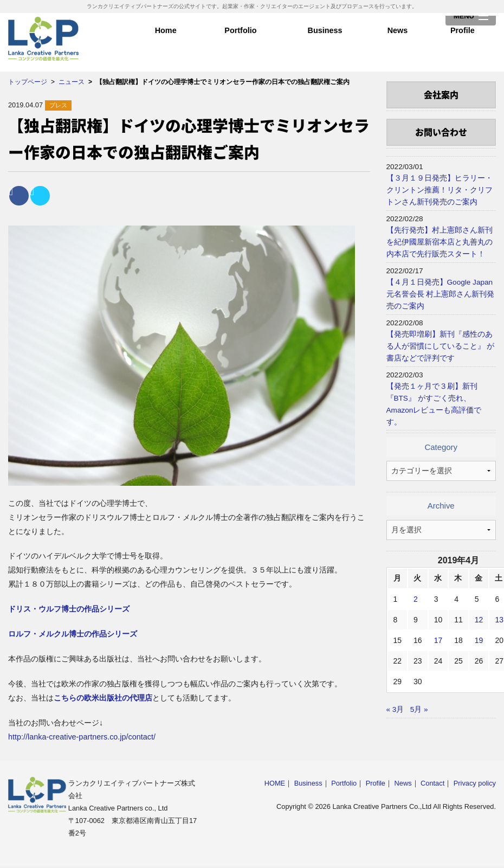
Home (166, 38)
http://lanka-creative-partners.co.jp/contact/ (82, 737)
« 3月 (395, 709)
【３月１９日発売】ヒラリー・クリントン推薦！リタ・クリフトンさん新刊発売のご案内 (440, 190)
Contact (432, 783)
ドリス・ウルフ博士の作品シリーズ (69, 609)
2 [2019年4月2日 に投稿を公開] (416, 599)
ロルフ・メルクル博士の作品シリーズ (73, 634)
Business (325, 38)
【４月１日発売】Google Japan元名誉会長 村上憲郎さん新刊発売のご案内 (441, 294)
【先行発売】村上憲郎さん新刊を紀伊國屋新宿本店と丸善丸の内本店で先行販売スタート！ (440, 242)
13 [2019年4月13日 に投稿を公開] (499, 620)
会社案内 (441, 94)
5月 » (419, 709)
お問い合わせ (441, 132)
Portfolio (241, 38)
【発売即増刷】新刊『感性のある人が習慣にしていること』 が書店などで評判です (441, 346)
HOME (275, 783)
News (397, 38)
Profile (463, 38)
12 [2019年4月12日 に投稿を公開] (479, 620)
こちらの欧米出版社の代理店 (103, 698)
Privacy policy (475, 783)
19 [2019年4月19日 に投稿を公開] (479, 640)
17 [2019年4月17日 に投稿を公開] (438, 640)
